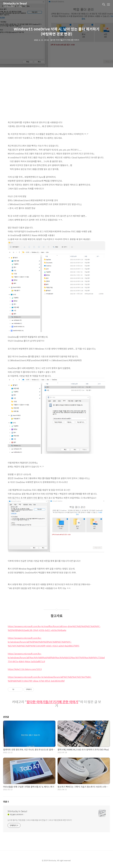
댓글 (6, 802)
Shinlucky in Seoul (15, 3)
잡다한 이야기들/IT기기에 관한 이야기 (52, 702)
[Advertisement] (56, 96)
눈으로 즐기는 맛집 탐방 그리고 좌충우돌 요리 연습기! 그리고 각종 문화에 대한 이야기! (40, 820)
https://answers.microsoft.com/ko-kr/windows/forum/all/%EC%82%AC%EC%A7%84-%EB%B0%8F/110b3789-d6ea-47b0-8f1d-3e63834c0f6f (50, 679)
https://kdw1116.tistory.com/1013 (25, 669)
